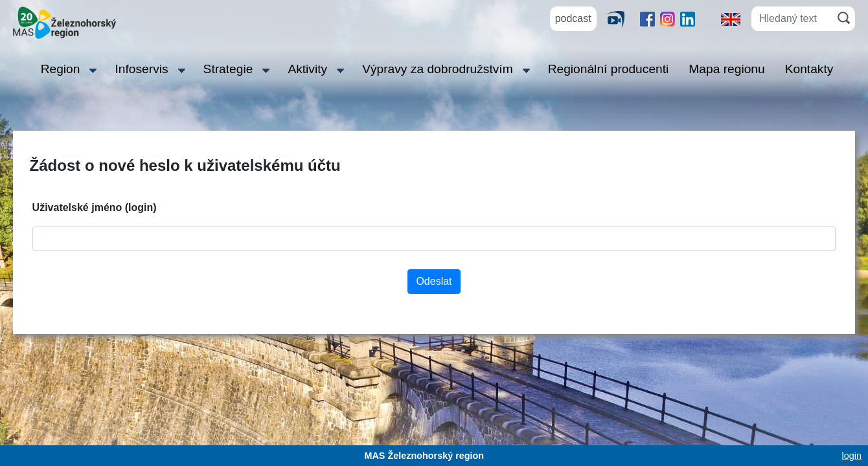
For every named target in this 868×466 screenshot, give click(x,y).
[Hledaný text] (792, 19)
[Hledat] (844, 18)
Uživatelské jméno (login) (95, 207)
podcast (573, 18)
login (852, 456)
